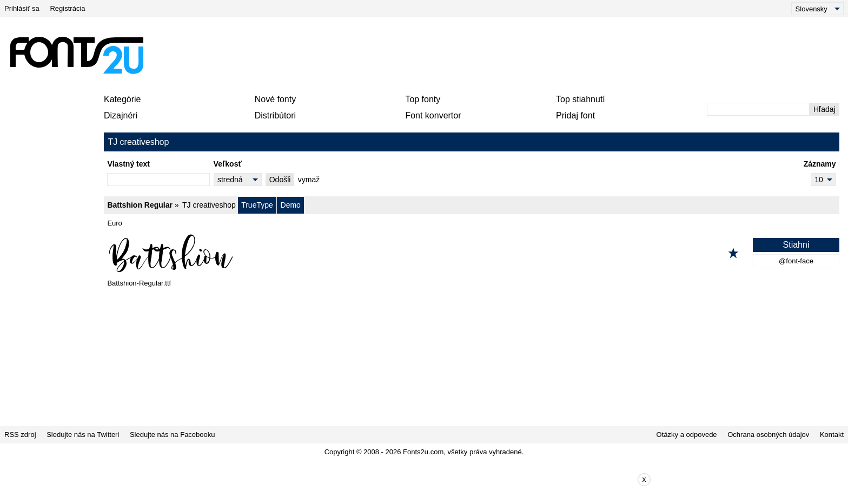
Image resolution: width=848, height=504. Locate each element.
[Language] (817, 9)
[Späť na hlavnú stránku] (76, 55)
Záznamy (820, 164)
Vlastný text (128, 164)
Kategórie (122, 99)
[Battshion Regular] (472, 253)
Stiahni (796, 245)
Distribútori (275, 115)
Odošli (280, 180)
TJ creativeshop (209, 205)
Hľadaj (824, 109)
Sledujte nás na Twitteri (83, 435)
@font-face (796, 261)
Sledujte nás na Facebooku (173, 435)
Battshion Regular (140, 205)
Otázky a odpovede (687, 435)
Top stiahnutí (581, 99)
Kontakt (832, 435)
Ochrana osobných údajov (768, 435)
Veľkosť (228, 164)
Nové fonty (275, 99)
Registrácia (67, 8)
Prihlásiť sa (22, 8)
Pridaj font (575, 115)
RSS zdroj (20, 435)
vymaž (309, 180)
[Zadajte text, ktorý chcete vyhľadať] (758, 109)
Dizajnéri (121, 115)
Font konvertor (433, 115)
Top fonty (423, 99)
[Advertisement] (428, 55)
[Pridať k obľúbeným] (733, 253)
